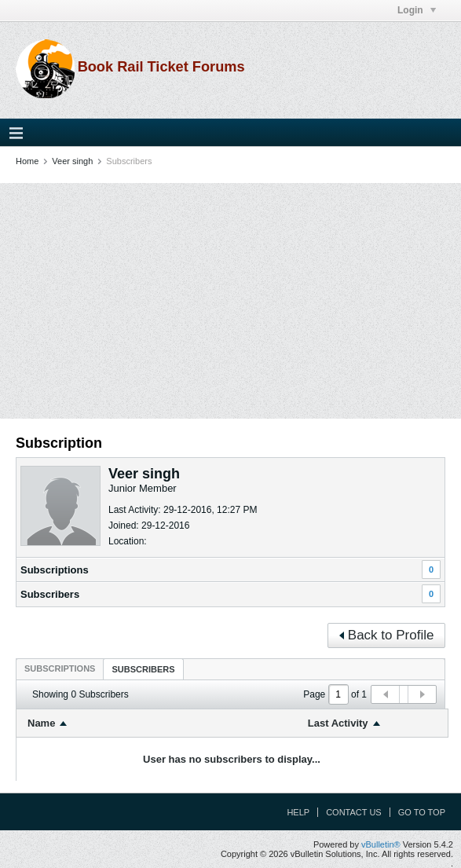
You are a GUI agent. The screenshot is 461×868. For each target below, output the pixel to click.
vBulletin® (381, 844)
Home (27, 161)
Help (298, 812)
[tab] (60, 668)
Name (41, 723)
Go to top (422, 812)
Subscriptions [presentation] (60, 668)
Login (417, 10)
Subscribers (50, 594)
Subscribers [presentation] (143, 669)
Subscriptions (55, 570)
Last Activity (338, 723)
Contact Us (354, 812)
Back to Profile (387, 635)
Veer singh (72, 161)
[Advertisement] (231, 301)
